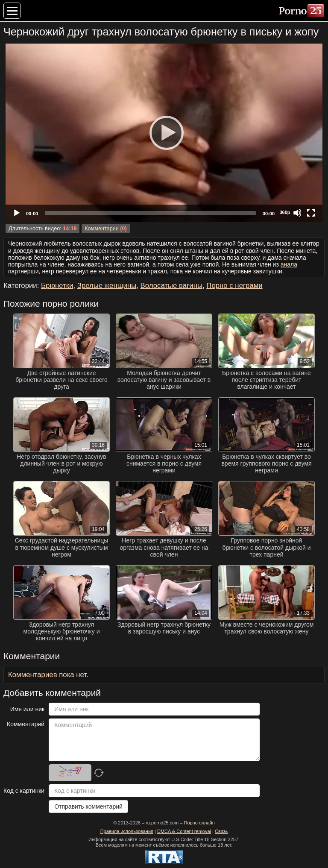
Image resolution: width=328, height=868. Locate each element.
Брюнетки (57, 286)
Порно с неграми (234, 286)
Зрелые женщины (107, 286)
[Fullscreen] (311, 213)
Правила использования (127, 831)
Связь (221, 831)
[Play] (164, 132)
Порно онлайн (199, 823)
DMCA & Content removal (184, 831)
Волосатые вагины (171, 286)
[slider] (150, 213)
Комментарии (101, 229)
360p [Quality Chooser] (285, 212)
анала (289, 264)
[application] (164, 133)
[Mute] (297, 213)
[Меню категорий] (12, 11)
